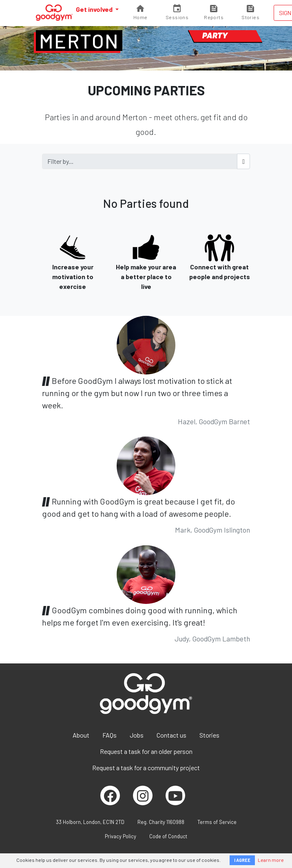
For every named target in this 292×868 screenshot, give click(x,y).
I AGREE (242, 860)
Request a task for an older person (146, 751)
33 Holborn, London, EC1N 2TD (90, 822)
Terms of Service (217, 822)
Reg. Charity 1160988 (161, 822)
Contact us (171, 735)
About (81, 735)
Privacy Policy (121, 836)
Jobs (137, 735)
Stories (209, 735)
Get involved (95, 9)
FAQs (109, 735)
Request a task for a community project (146, 768)
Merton (79, 41)
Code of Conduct (168, 836)
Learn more (271, 860)
